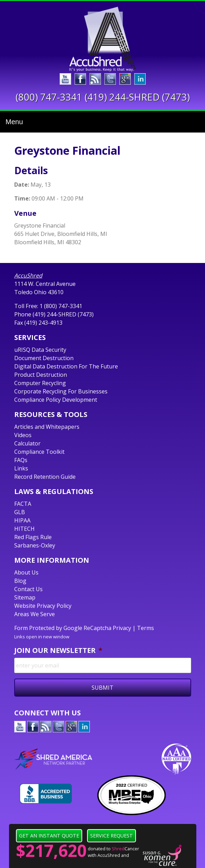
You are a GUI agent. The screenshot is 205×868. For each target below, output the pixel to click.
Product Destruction (41, 375)
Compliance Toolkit (39, 452)
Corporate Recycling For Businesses (61, 391)
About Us (26, 572)
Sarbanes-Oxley (35, 545)
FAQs (21, 460)
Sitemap (25, 597)
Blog (20, 581)
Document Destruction (44, 358)
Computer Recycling (40, 383)
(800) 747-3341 (49, 97)
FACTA (23, 504)
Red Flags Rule (33, 537)
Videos (23, 435)
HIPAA (22, 520)
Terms (146, 628)
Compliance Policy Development (56, 400)
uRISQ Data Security (40, 350)
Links (21, 468)
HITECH (24, 529)
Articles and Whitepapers (47, 427)
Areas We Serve (35, 614)
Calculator (27, 443)
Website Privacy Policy (43, 606)
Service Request (112, 836)
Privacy (122, 628)
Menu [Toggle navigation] (14, 122)
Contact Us (28, 589)
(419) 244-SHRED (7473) (137, 97)
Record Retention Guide (45, 477)
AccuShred (28, 275)
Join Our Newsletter (58, 650)
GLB (20, 512)
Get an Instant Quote (49, 836)
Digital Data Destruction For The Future (66, 366)
